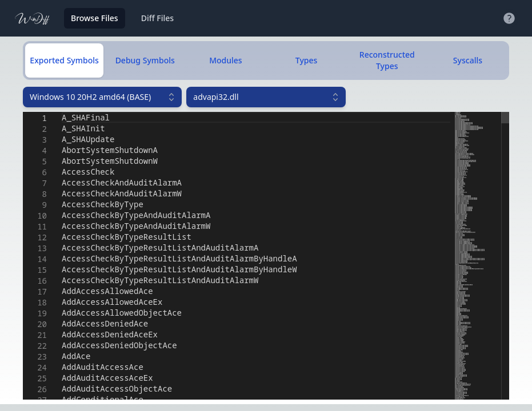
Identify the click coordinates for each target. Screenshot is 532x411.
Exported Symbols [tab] (64, 60)
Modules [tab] (225, 60)
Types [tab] (307, 60)
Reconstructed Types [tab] (387, 60)
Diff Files (157, 18)
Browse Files (95, 18)
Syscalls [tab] (468, 60)
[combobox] (102, 97)
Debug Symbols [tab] (145, 60)
